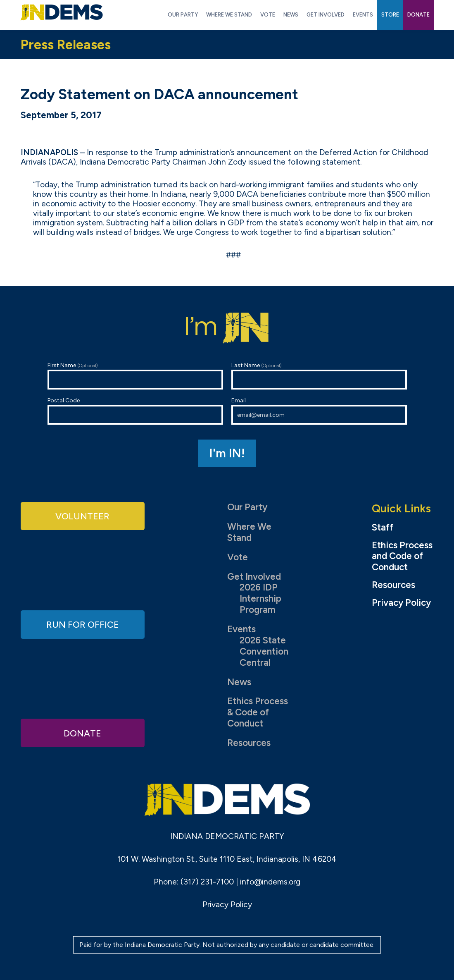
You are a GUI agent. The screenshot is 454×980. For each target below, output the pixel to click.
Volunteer (83, 516)
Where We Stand (249, 532)
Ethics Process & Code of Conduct (258, 712)
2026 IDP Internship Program (260, 599)
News (239, 682)
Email (319, 411)
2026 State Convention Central (264, 651)
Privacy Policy (401, 603)
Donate (83, 733)
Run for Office (83, 624)
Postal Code (135, 411)
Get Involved (254, 577)
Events (241, 629)
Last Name (319, 376)
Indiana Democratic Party (62, 12)
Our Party (247, 507)
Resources (249, 743)
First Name (135, 376)
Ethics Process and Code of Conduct (402, 557)
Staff (383, 528)
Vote (238, 557)
